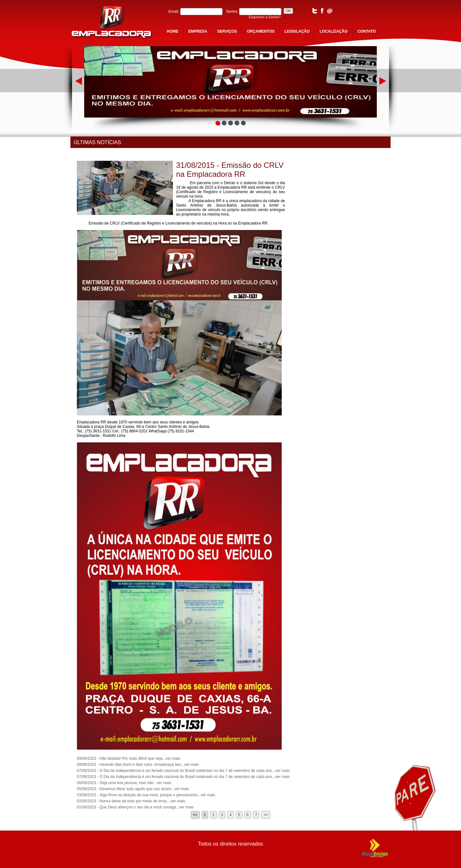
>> (266, 815)
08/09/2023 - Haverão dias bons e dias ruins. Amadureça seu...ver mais (138, 765)
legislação (297, 31)
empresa (198, 31)
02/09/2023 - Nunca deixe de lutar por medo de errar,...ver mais (131, 801)
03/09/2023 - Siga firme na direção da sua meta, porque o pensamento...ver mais (146, 795)
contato (367, 31)
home (173, 31)
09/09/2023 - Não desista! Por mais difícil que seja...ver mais (129, 758)
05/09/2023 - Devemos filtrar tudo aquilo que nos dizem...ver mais (133, 789)
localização (333, 31)
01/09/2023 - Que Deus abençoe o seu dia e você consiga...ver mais (135, 807)
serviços (227, 31)
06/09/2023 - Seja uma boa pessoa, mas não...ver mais (124, 783)
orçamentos (261, 31)
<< (195, 815)
